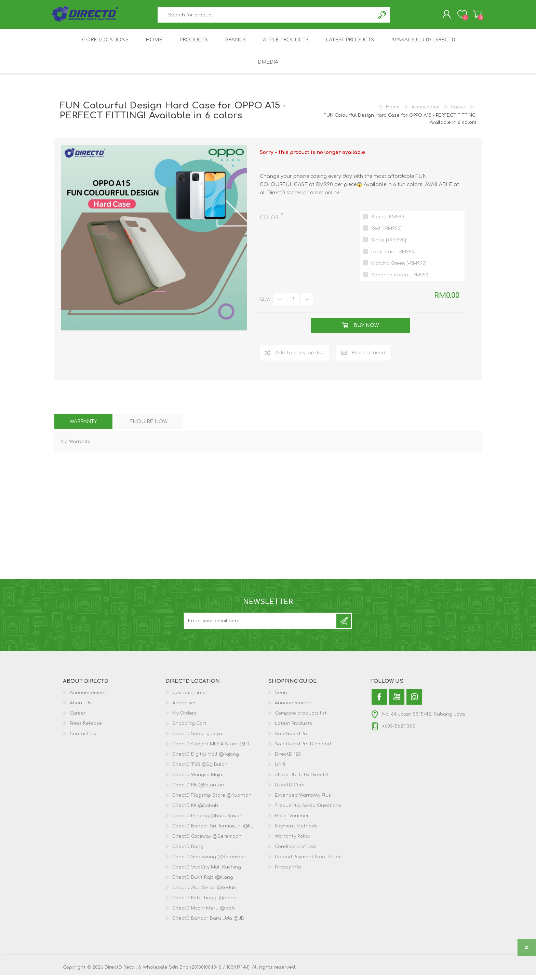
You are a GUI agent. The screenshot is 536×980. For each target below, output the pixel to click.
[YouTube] (397, 702)
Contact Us (83, 739)
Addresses (184, 708)
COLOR (270, 223)
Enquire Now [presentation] (148, 426)
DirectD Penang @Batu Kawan (207, 821)
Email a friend (368, 358)
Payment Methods (296, 831)
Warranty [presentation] (83, 426)
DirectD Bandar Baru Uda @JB (208, 923)
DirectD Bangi (188, 851)
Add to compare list (300, 358)
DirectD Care (290, 790)
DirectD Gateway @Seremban (207, 841)
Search (382, 17)
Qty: (265, 304)
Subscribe (344, 626)
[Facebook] (379, 702)
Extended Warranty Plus (303, 800)
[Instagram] (414, 702)
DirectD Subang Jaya (197, 739)
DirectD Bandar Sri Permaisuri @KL (213, 831)
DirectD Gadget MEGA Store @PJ (211, 749)
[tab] (83, 426)
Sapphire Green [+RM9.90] (400, 280)
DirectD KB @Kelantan (198, 790)
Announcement (88, 697)
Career (78, 718)
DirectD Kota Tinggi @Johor (205, 903)
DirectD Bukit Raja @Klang (203, 882)
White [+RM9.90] (389, 245)
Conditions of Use (296, 851)
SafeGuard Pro (292, 739)
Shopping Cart (474, 17)
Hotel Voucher (292, 821)
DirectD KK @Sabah (195, 810)
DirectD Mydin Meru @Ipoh (204, 913)
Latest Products (293, 728)
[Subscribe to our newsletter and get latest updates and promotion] (261, 626)
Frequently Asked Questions (308, 810)
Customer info (189, 697)
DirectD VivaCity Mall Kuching (207, 872)
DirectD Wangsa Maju (197, 780)
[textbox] (266, 17)
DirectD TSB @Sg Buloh (200, 769)
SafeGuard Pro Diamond (303, 749)
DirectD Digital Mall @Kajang (206, 759)
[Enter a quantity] (293, 304)
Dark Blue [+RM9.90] (393, 257)
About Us (81, 708)
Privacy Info (288, 872)
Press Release (86, 728)
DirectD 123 (288, 759)
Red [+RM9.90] (386, 233)
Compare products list (301, 718)
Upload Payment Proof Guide (308, 862)
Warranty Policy (293, 841)
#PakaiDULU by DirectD (301, 780)
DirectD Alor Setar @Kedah (204, 892)
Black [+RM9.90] (388, 222)
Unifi (280, 769)
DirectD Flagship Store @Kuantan (212, 800)
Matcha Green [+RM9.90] (399, 268)
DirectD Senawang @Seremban (209, 862)
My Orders (184, 718)
